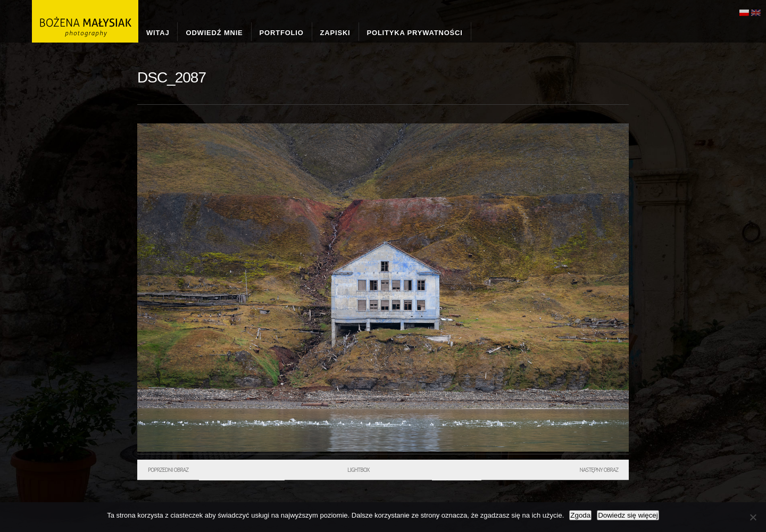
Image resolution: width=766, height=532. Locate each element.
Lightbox (358, 470)
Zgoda (580, 515)
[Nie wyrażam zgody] (753, 517)
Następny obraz (599, 470)
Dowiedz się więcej (628, 515)
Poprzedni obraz (168, 470)
